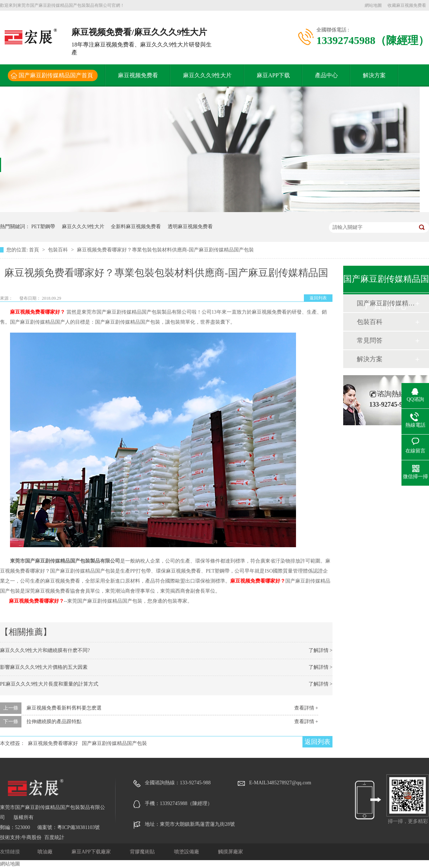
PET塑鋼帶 (43, 227)
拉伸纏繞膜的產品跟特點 (54, 722)
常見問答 (370, 340)
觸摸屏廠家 (231, 852)
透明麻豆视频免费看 (190, 227)
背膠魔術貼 (143, 852)
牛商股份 (31, 837)
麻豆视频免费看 (138, 75)
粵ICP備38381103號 (78, 827)
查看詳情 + (306, 708)
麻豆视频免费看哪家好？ (258, 581)
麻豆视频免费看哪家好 (53, 743)
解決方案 (374, 75)
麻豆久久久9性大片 (207, 75)
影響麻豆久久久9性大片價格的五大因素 (44, 667)
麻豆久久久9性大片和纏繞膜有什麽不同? (45, 650)
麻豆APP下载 (273, 75)
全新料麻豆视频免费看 (136, 227)
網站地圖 (373, 5)
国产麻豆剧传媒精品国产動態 (386, 303)
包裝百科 (59, 250)
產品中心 (326, 75)
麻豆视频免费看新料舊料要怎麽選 (64, 708)
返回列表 (318, 298)
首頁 (35, 250)
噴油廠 (46, 852)
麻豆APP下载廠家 (92, 852)
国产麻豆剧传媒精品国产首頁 (56, 75)
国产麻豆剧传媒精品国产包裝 (114, 743)
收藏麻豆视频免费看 (407, 5)
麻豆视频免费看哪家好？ (36, 601)
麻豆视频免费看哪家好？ (38, 312)
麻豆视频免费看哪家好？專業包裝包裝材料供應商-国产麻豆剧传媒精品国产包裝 (165, 250)
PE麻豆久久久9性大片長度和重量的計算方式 (49, 684)
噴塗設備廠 (187, 852)
